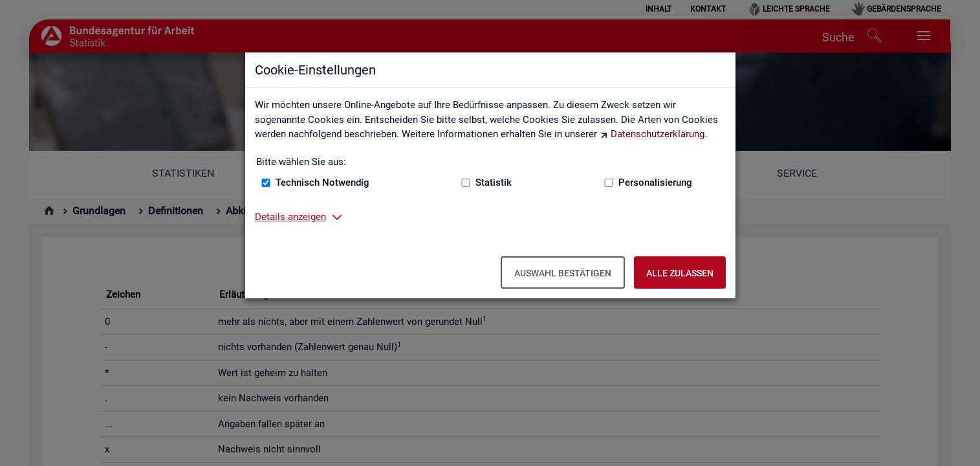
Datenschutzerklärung (658, 134)
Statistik (494, 183)
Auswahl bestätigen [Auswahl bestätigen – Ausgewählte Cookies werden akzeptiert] (563, 273)
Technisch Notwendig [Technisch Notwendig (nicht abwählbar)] (322, 183)
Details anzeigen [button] (290, 217)
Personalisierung (655, 183)
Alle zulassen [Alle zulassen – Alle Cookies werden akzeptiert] (680, 273)
